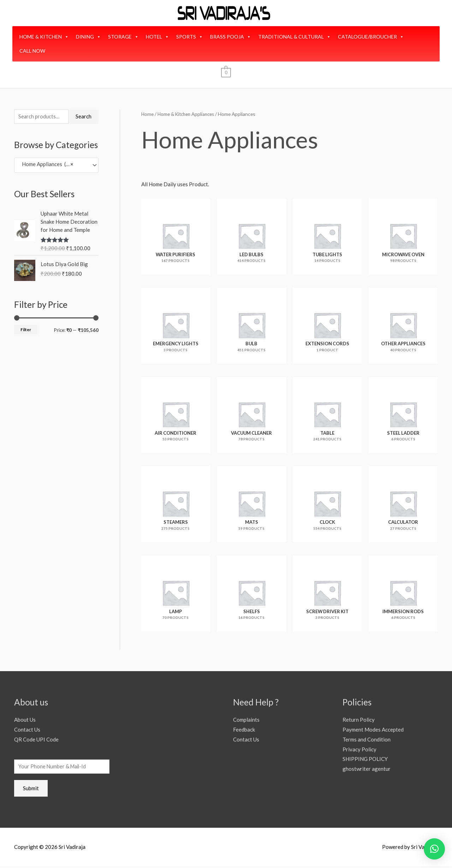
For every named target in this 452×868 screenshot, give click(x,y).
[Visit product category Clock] (328, 505)
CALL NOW (32, 51)
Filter (26, 330)
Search (84, 117)
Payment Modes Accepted (373, 731)
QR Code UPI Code (36, 740)
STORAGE (123, 37)
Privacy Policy (359, 750)
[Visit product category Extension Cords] (328, 326)
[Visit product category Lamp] (176, 594)
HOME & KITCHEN (44, 37)
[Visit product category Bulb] (252, 326)
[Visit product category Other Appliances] (403, 326)
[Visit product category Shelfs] (252, 594)
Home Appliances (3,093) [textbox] (50, 166)
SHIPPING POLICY (365, 760)
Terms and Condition (367, 740)
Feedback (244, 731)
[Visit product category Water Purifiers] (176, 237)
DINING (88, 37)
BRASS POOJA (231, 37)
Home (148, 114)
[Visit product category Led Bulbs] (252, 237)
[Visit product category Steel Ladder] (403, 416)
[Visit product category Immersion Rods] (403, 594)
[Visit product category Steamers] (176, 505)
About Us (25, 721)
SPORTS (190, 37)
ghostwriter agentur (367, 770)
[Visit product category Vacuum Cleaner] (252, 416)
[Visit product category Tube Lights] (328, 237)
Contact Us (27, 731)
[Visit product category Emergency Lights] (176, 326)
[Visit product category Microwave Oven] (403, 237)
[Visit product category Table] (328, 416)
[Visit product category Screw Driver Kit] (328, 594)
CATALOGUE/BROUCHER (371, 37)
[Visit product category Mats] (252, 505)
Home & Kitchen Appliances (188, 114)
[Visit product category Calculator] (403, 505)
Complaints (246, 721)
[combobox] (56, 166)
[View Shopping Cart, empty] (226, 72)
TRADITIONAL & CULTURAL (295, 37)
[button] (434, 849)
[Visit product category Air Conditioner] (176, 416)
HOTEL (157, 37)
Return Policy (359, 721)
